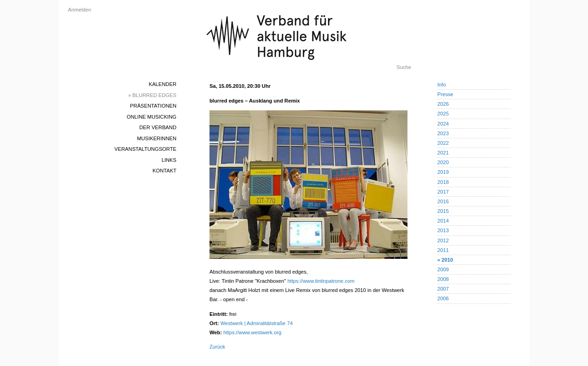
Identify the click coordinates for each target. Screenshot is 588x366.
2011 (443, 250)
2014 (443, 221)
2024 (443, 124)
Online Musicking (152, 117)
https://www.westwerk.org (252, 332)
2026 (443, 104)
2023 (443, 133)
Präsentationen (153, 106)
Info (442, 85)
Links (169, 160)
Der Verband (158, 127)
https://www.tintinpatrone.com (321, 281)
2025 (443, 114)
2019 (443, 172)
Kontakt (164, 171)
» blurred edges (152, 95)
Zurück (217, 347)
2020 (443, 162)
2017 (443, 192)
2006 (443, 298)
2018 (443, 182)
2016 (443, 201)
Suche (404, 67)
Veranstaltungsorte (145, 149)
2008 (443, 279)
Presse (445, 94)
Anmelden (79, 10)
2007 (443, 289)
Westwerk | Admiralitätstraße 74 (257, 323)
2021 (443, 153)
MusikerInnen (157, 138)
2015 (443, 211)
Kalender (163, 84)
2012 (443, 240)
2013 (443, 230)
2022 (443, 143)
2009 (443, 269)
